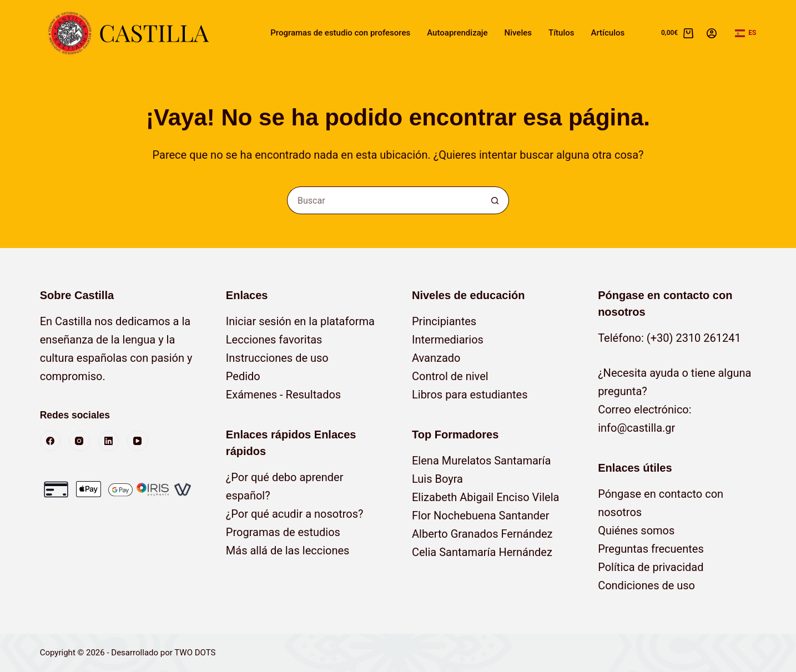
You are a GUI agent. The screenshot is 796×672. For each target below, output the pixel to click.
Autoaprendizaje (457, 33)
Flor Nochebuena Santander (481, 516)
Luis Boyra (437, 479)
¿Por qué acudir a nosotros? (295, 514)
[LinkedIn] (109, 441)
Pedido (243, 376)
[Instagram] (79, 441)
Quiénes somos (636, 530)
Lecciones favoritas (274, 340)
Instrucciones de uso (277, 358)
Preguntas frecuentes (651, 549)
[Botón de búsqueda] (495, 200)
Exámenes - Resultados (283, 395)
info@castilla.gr (636, 428)
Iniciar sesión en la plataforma (300, 321)
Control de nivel (450, 376)
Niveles (518, 33)
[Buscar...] (384, 200)
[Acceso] (712, 33)
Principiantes (444, 321)
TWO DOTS (195, 653)
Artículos (608, 33)
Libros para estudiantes (470, 395)
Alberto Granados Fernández (482, 534)
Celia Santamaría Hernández (482, 552)
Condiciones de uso (646, 585)
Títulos (561, 33)
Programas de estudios (283, 532)
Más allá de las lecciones (288, 550)
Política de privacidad (651, 567)
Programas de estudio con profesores (340, 33)
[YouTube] (138, 441)
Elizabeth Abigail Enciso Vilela (485, 497)
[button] (745, 33)
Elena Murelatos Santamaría (481, 461)
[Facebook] (51, 441)
